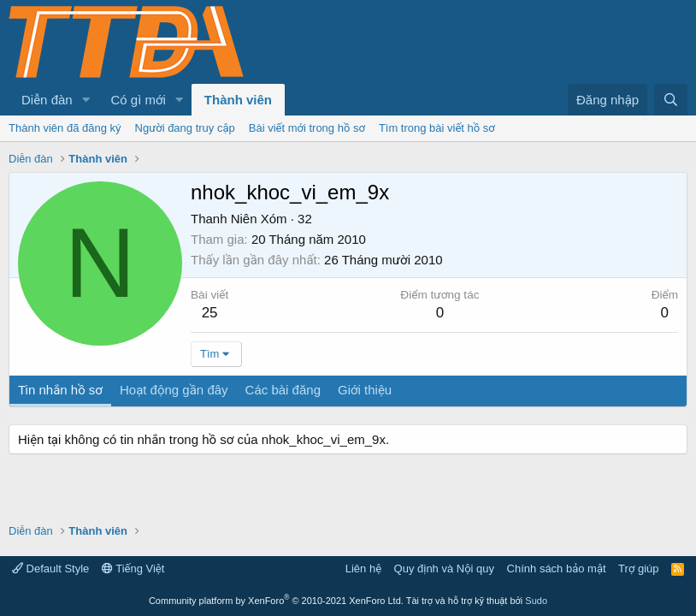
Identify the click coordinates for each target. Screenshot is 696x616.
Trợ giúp (638, 569)
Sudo (536, 601)
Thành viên (238, 100)
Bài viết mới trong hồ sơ (307, 128)
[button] (86, 100)
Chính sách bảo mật (557, 569)
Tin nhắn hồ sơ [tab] (60, 390)
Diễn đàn (47, 100)
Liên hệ (363, 569)
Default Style (50, 569)
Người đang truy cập (185, 128)
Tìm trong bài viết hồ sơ (437, 128)
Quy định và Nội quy (445, 569)
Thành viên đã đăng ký (65, 128)
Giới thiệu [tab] (365, 390)
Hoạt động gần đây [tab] (174, 390)
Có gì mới (139, 100)
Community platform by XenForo (276, 601)
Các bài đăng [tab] (283, 390)
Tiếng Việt (133, 569)
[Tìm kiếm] (671, 100)
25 (210, 313)
